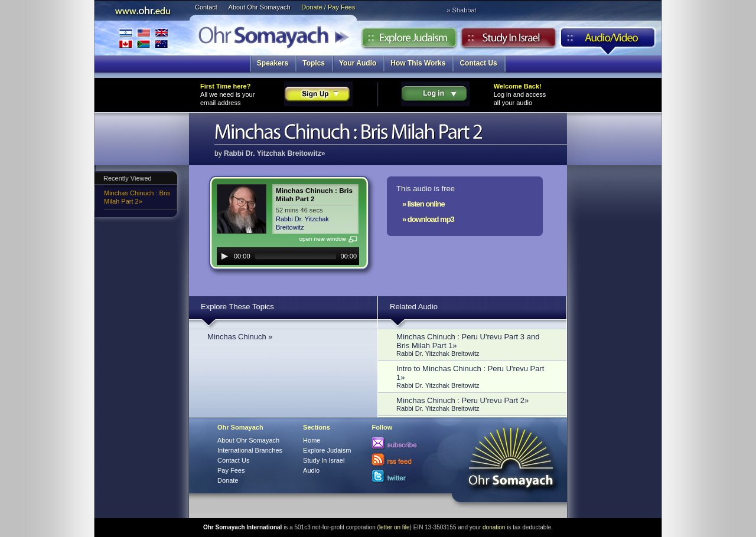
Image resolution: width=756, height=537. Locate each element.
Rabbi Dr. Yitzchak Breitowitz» (274, 153)
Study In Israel (324, 460)
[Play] (224, 256)
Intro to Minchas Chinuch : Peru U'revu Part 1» (475, 376)
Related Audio (414, 307)
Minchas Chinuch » (240, 337)
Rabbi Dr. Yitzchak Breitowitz (302, 223)
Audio (608, 41)
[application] (288, 256)
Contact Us (478, 63)
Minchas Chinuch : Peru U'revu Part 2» (475, 404)
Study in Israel (509, 41)
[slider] (296, 256)
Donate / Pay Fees (328, 7)
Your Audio (358, 63)
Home (312, 440)
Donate (228, 480)
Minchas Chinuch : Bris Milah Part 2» (137, 197)
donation (494, 527)
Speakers (273, 63)
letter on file (395, 527)
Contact (206, 7)
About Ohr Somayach (260, 7)
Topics (314, 63)
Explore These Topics (237, 307)
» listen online (423, 204)
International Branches (144, 38)
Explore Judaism (409, 41)
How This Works (418, 63)
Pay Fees (231, 470)
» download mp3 (428, 219)
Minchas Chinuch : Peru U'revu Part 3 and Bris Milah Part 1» (475, 345)
